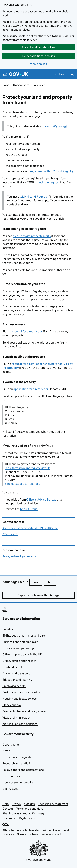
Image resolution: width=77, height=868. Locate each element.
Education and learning (17, 680)
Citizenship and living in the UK (22, 654)
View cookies (38, 64)
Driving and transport (16, 673)
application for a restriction (31, 389)
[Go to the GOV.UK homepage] (15, 74)
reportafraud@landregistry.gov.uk (27, 468)
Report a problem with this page (38, 595)
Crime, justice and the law (19, 661)
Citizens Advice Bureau (41, 499)
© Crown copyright (38, 860)
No (52, 582)
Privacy (16, 804)
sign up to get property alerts (32, 236)
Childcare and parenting (18, 648)
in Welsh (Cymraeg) (54, 126)
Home (6, 85)
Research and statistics (18, 763)
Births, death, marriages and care (24, 635)
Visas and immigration (16, 718)
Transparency (11, 776)
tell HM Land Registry (33, 197)
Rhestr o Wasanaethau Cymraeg (23, 813)
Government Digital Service (20, 818)
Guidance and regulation (18, 757)
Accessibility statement (53, 804)
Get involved (10, 789)
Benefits (8, 629)
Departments (11, 745)
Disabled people (13, 667)
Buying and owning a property (19, 556)
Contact (8, 809)
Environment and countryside (21, 692)
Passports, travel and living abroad (25, 711)
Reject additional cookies (39, 56)
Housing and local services (20, 699)
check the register (48, 182)
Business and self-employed (20, 642)
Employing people (14, 686)
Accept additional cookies (38, 47)
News (6, 751)
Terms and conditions (30, 809)
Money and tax (12, 705)
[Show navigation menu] (59, 74)
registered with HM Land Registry (52, 171)
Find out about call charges (22, 484)
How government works (18, 782)
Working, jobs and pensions (20, 724)
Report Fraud (29, 509)
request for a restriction (27, 331)
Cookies (29, 804)
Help (6, 804)
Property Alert (10, 534)
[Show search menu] (72, 74)
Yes (38, 582)
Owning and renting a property (30, 85)
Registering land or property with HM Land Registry (30, 528)
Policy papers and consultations (23, 770)
